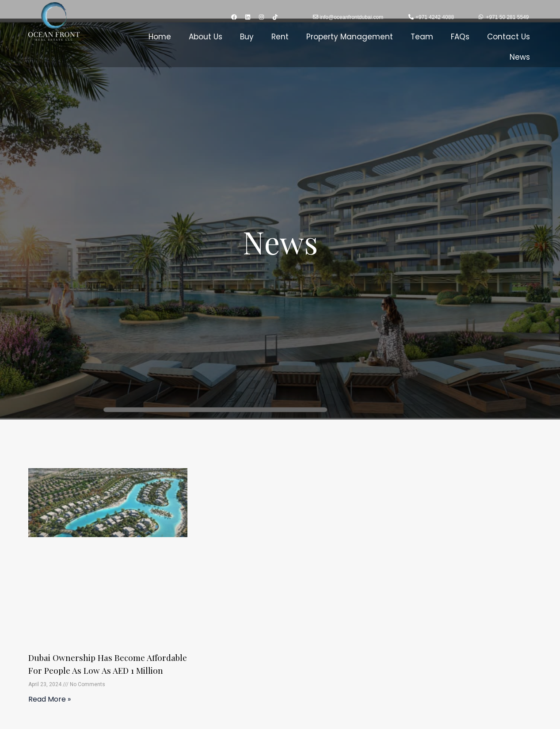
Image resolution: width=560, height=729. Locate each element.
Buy (247, 37)
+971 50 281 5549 (507, 17)
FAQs (460, 37)
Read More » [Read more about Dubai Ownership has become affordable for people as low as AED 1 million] (50, 711)
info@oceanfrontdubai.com (352, 17)
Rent (280, 37)
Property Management (350, 37)
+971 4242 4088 (435, 17)
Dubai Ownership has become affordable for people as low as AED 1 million (105, 670)
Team (422, 37)
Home (160, 37)
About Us (206, 37)
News (520, 57)
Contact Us (509, 37)
